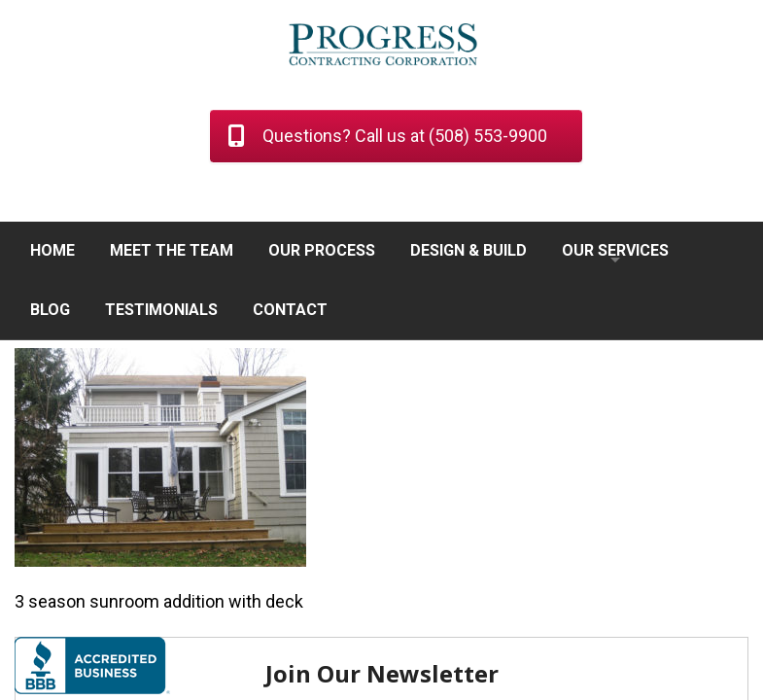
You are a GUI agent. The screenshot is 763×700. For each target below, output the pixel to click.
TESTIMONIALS (161, 310)
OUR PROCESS (322, 250)
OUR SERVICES (615, 250)
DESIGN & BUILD (468, 250)
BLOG (50, 310)
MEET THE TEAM (172, 250)
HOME (52, 250)
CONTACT (290, 310)
